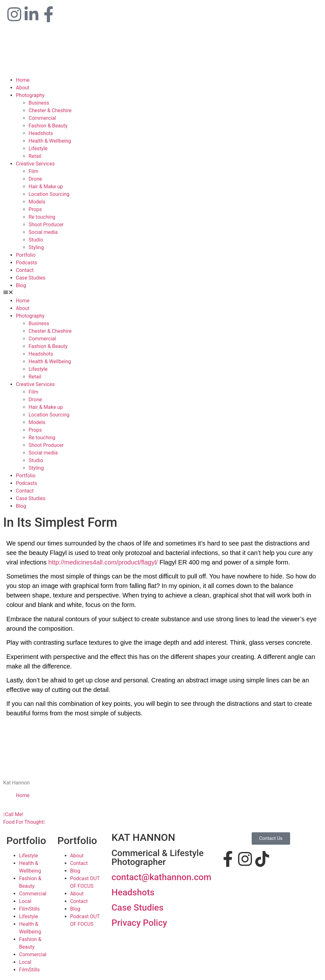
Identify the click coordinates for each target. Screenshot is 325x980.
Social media (43, 232)
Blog (21, 285)
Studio (36, 240)
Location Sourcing (49, 194)
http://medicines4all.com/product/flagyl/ (103, 562)
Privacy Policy (139, 923)
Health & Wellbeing (50, 141)
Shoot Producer (46, 225)
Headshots (41, 133)
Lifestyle (38, 148)
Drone (35, 179)
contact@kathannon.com (161, 877)
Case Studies (31, 278)
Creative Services (35, 164)
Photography (30, 95)
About (23, 88)
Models (37, 202)
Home (23, 80)
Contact (25, 270)
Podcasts (27, 263)
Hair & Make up (46, 187)
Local (25, 901)
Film (33, 171)
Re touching (42, 217)
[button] (162, 293)
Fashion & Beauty (48, 126)
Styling (36, 247)
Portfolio (26, 255)
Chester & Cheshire (50, 110)
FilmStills (29, 909)
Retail (35, 156)
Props (35, 209)
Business (39, 103)
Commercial (42, 118)
